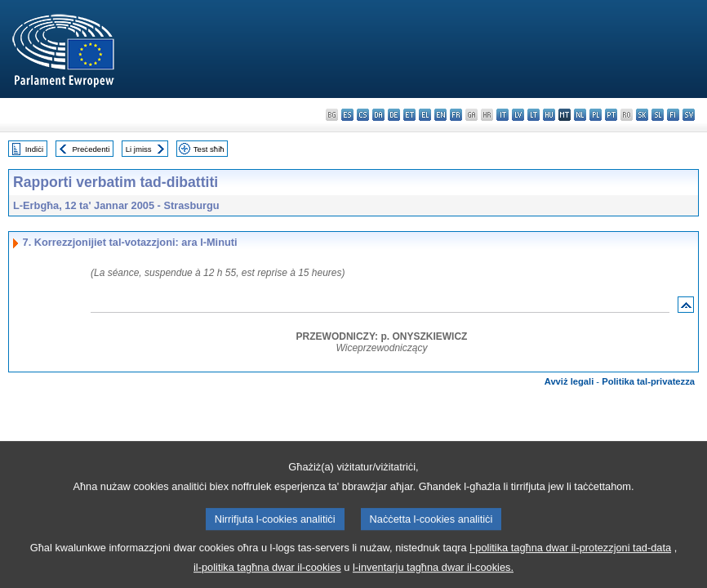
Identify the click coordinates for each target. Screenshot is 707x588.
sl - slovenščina (658, 115)
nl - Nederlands (580, 115)
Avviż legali (569, 381)
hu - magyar (549, 115)
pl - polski (596, 115)
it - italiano (502, 115)
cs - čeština (363, 115)
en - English (440, 115)
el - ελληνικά (425, 115)
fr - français (456, 115)
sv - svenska (689, 115)
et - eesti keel (409, 115)
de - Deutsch (394, 115)
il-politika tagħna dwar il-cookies (267, 576)
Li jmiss (139, 149)
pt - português (611, 115)
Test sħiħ (209, 149)
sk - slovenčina (642, 115)
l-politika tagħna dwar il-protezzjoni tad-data (570, 557)
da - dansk (378, 115)
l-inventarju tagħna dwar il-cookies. (433, 576)
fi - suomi (673, 115)
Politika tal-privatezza (648, 381)
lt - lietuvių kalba (534, 115)
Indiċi (34, 149)
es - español (347, 115)
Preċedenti (91, 149)
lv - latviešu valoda (518, 115)
